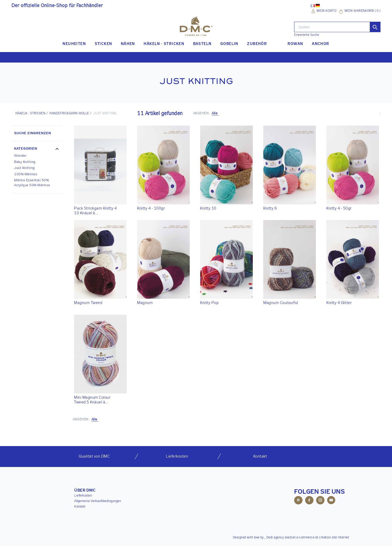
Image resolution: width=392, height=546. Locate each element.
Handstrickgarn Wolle (69, 114)
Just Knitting (24, 168)
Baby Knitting (25, 162)
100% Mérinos (26, 174)
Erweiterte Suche (307, 35)
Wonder (20, 156)
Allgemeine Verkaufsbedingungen (98, 501)
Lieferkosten (83, 496)
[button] (37, 149)
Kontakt (80, 507)
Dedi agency (275, 538)
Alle (215, 113)
